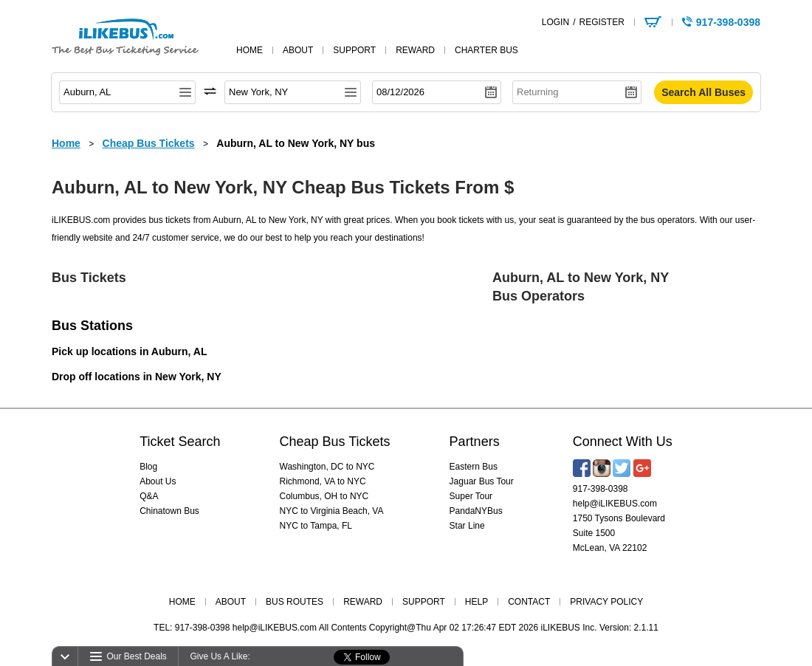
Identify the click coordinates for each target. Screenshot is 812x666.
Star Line (467, 526)
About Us (158, 481)
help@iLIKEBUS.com (615, 504)
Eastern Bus (474, 467)
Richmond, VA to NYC (323, 481)
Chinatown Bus (169, 511)
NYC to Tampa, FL (316, 526)
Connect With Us (623, 442)
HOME (182, 602)
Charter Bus (486, 50)
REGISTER (601, 22)
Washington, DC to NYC (327, 467)
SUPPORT (424, 602)
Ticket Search (180, 442)
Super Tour (471, 496)
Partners (475, 442)
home (250, 50)
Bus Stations (92, 326)
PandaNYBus (476, 511)
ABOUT (231, 602)
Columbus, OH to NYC (324, 496)
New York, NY (188, 377)
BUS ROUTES (295, 602)
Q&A (149, 496)
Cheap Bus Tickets (335, 442)
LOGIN (555, 22)
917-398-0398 (601, 489)
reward (415, 50)
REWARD (363, 602)
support (354, 50)
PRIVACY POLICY (606, 602)
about (298, 50)
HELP (476, 602)
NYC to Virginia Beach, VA (332, 511)
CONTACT (529, 602)
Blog (148, 467)
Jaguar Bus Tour (482, 481)
